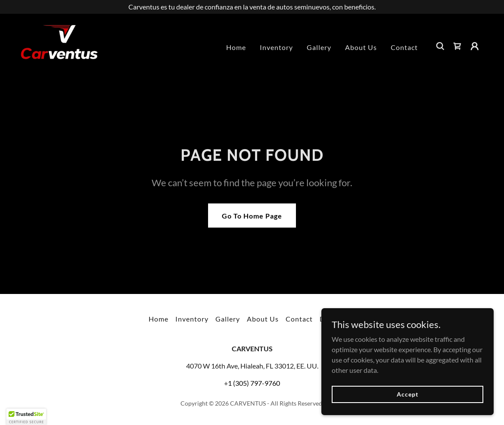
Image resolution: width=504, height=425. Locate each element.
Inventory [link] (276, 47)
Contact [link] (404, 47)
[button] (475, 46)
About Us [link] (361, 47)
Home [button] (159, 319)
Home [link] (236, 47)
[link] (59, 45)
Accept (407, 394)
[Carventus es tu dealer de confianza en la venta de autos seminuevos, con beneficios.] (252, 7)
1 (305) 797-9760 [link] (254, 383)
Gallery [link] (319, 47)
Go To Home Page (252, 216)
